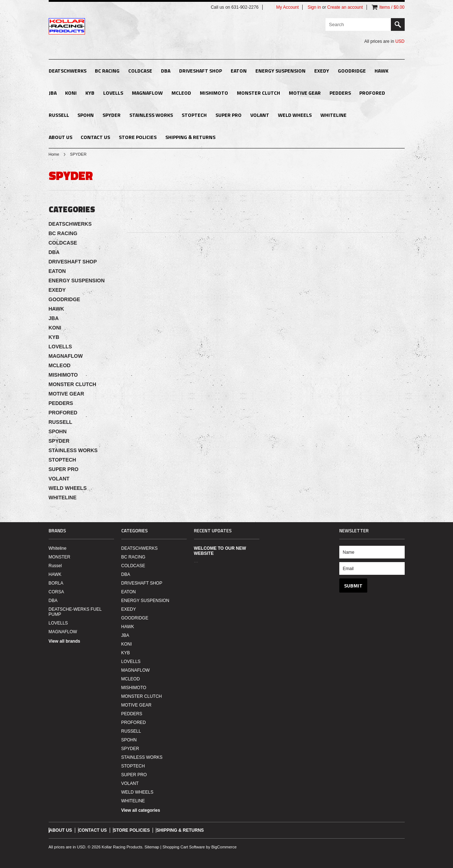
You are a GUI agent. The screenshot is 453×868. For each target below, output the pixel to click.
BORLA (56, 583)
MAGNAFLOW (147, 93)
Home (54, 154)
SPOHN (86, 115)
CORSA (56, 592)
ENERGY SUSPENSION (280, 71)
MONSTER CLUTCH (258, 93)
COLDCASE (140, 71)
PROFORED (372, 93)
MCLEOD (181, 93)
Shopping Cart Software (184, 847)
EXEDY (322, 71)
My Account (287, 7)
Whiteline (58, 548)
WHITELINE (333, 115)
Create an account (345, 7)
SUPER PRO (228, 115)
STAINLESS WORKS (151, 115)
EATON (239, 71)
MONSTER (60, 557)
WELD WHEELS (295, 115)
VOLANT (260, 115)
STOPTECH (194, 115)
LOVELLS (113, 93)
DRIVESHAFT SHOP (201, 71)
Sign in (314, 7)
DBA (166, 71)
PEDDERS (340, 93)
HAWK (381, 71)
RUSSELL (59, 115)
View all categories (141, 810)
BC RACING (107, 71)
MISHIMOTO (214, 93)
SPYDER (112, 115)
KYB (90, 93)
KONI (71, 93)
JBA (53, 93)
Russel (55, 566)
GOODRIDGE (352, 71)
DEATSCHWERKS (68, 71)
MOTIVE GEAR (305, 93)
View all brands (64, 641)
